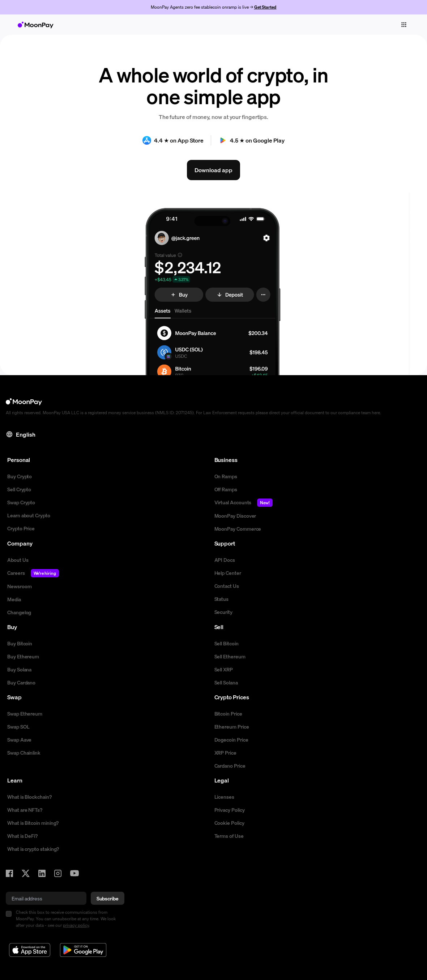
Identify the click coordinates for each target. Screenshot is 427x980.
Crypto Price (21, 528)
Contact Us (227, 586)
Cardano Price (230, 765)
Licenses (224, 797)
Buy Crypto (20, 476)
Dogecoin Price (231, 739)
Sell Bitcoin (227, 643)
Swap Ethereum (25, 713)
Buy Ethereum (23, 656)
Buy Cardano (21, 682)
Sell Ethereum (230, 656)
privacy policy (76, 925)
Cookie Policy (229, 823)
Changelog (19, 612)
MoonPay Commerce (238, 529)
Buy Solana (19, 669)
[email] (46, 898)
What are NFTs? (25, 810)
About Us (18, 560)
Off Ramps (226, 489)
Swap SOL (18, 726)
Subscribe (108, 898)
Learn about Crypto (29, 515)
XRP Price (225, 752)
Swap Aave (19, 739)
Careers (33, 573)
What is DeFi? (22, 836)
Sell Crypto (19, 489)
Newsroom (19, 586)
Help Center (228, 573)
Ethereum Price (232, 726)
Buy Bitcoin (20, 643)
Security (223, 612)
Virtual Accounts (244, 503)
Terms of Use (229, 836)
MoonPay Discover (235, 516)
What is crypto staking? (33, 849)
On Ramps (226, 476)
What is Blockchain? (29, 797)
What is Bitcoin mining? (33, 823)
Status (222, 599)
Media (14, 599)
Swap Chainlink (24, 752)
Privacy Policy (230, 810)
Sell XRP (224, 669)
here (376, 413)
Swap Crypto (21, 502)
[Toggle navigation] (404, 25)
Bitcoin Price (228, 713)
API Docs (225, 560)
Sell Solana (226, 682)
